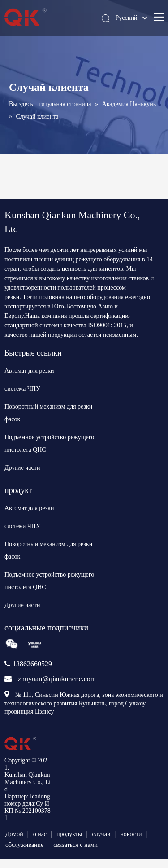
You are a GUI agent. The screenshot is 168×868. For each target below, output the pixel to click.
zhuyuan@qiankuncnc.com (57, 679)
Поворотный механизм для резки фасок (48, 413)
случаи (101, 834)
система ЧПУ (22, 389)
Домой (14, 834)
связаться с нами (75, 845)
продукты (69, 834)
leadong (40, 796)
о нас (40, 834)
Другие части (22, 468)
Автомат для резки (29, 371)
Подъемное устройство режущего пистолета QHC (49, 443)
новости (131, 834)
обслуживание (24, 845)
